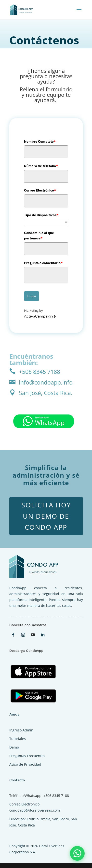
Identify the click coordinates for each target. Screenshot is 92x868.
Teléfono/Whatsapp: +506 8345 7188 (39, 796)
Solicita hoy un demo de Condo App (46, 516)
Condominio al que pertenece (39, 236)
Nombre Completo (40, 141)
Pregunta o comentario (43, 263)
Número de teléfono (41, 166)
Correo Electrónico (40, 190)
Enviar (32, 296)
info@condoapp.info (46, 382)
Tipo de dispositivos (41, 215)
